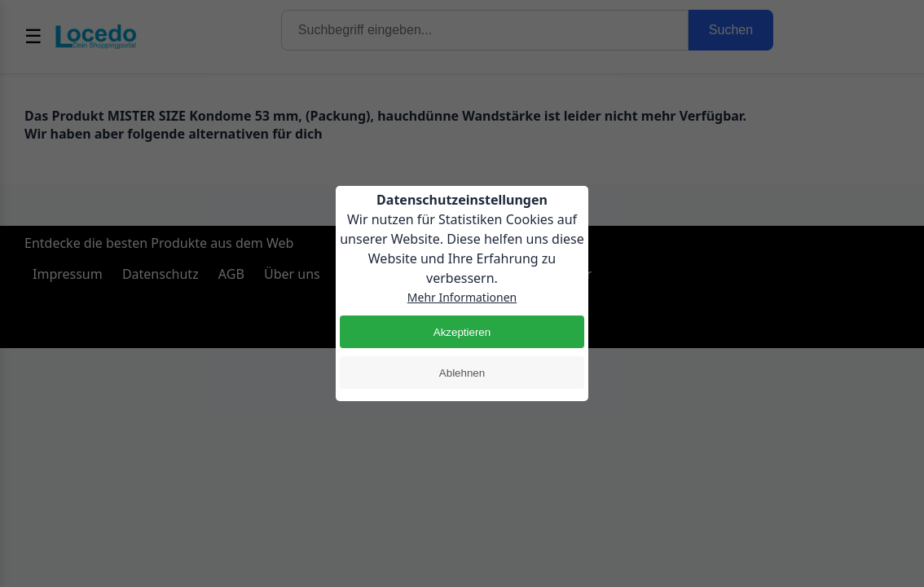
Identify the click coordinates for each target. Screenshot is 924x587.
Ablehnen (462, 373)
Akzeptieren (462, 332)
